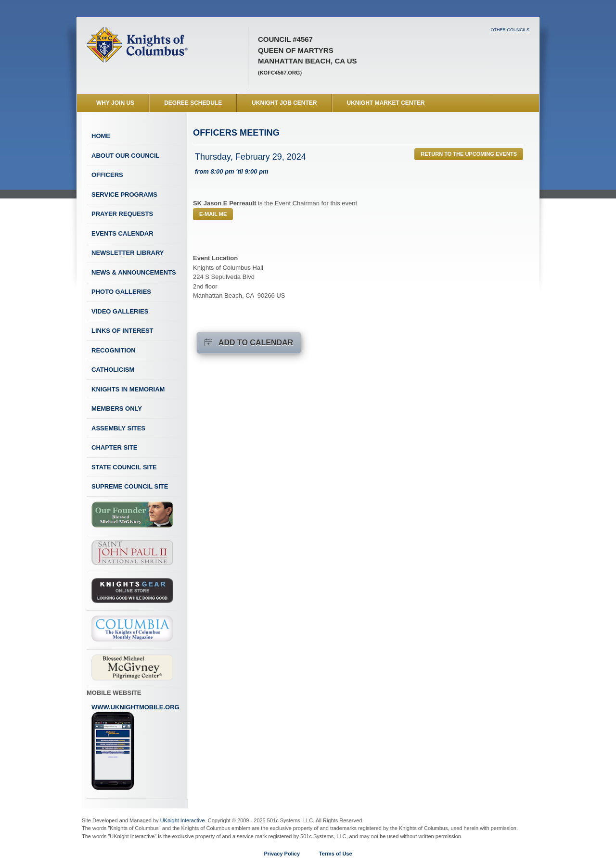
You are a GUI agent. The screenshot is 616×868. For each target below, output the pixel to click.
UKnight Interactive (183, 820)
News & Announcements (134, 272)
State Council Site (124, 467)
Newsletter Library (128, 253)
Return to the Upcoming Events (469, 154)
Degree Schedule (193, 103)
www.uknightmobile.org (135, 747)
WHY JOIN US (115, 103)
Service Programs (124, 195)
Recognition (114, 350)
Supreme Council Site (130, 486)
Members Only (117, 409)
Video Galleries (120, 311)
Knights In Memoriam (128, 389)
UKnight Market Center (386, 103)
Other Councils (510, 30)
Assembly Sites (118, 428)
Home (101, 136)
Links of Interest (122, 331)
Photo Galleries (121, 292)
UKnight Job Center (284, 103)
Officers (107, 175)
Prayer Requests (122, 214)
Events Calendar (122, 233)
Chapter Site (114, 447)
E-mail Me (213, 214)
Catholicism (113, 370)
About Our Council (126, 156)
